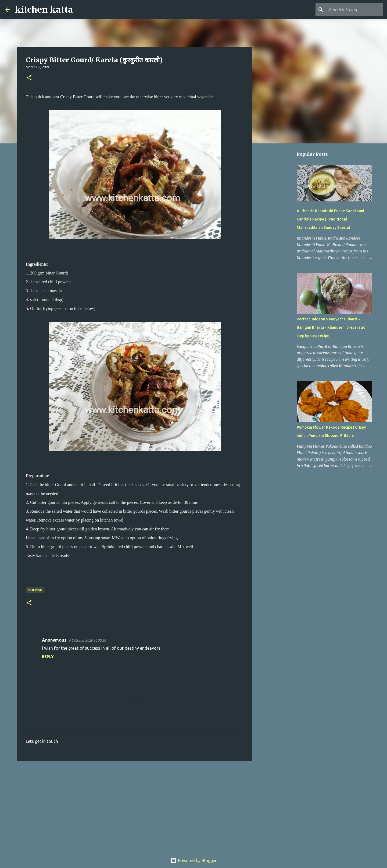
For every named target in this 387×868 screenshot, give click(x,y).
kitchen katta (44, 10)
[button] (29, 78)
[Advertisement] (135, 807)
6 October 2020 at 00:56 (87, 640)
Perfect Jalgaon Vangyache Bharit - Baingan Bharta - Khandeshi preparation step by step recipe (332, 327)
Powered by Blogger (193, 860)
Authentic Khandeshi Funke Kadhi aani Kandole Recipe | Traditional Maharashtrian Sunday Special (330, 219)
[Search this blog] (354, 10)
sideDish (35, 590)
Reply (48, 657)
